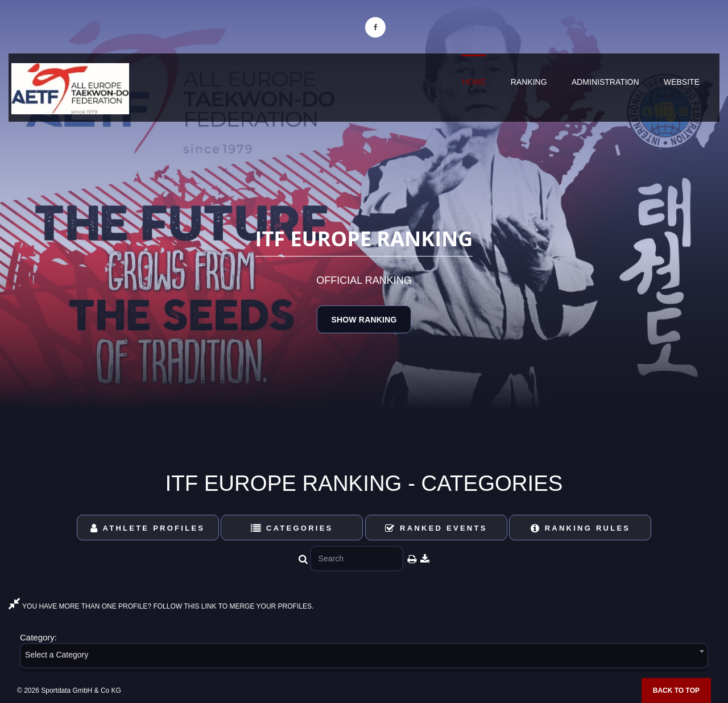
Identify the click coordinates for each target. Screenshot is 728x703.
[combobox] (364, 658)
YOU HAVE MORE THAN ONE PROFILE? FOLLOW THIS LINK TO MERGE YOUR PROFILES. (161, 606)
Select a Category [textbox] (57, 655)
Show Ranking (364, 320)
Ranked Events (436, 528)
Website (682, 82)
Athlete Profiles (148, 528)
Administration (605, 82)
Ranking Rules (581, 528)
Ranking (529, 82)
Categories (292, 528)
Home (474, 82)
